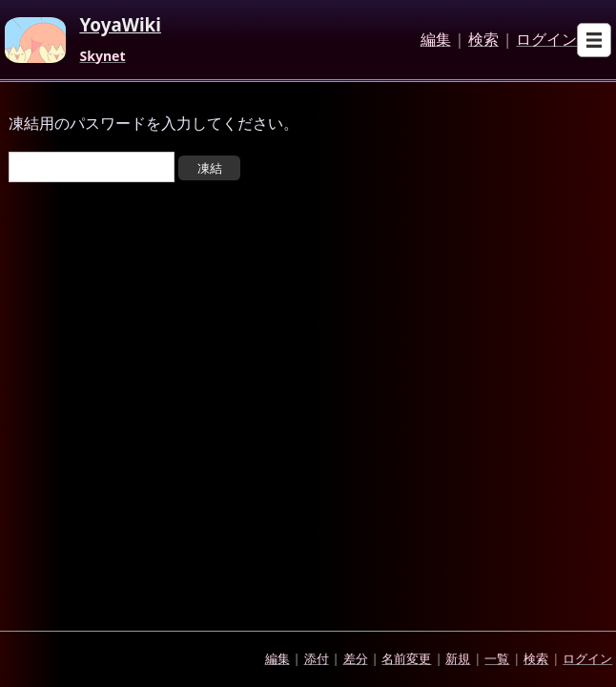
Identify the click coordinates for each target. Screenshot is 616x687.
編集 (436, 40)
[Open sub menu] (594, 40)
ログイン (546, 40)
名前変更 (406, 658)
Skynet (102, 56)
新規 (458, 658)
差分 (356, 658)
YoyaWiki (120, 26)
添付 (317, 658)
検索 (483, 40)
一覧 (497, 658)
